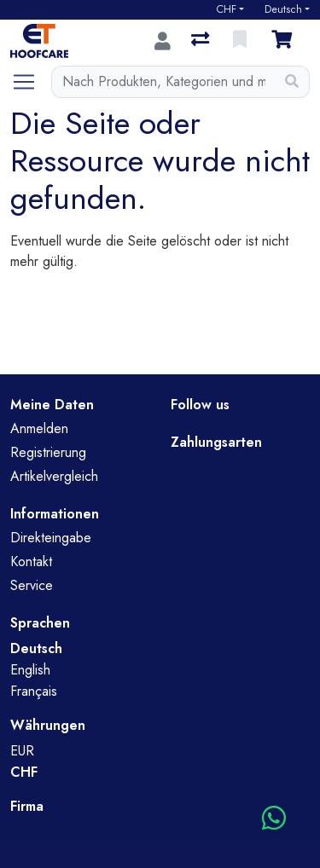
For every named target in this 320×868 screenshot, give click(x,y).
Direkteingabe (51, 538)
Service (32, 585)
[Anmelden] (163, 41)
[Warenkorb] (285, 41)
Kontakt (31, 561)
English (30, 670)
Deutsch (283, 9)
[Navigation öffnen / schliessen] (31, 82)
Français (34, 691)
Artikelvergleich (54, 476)
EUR (22, 751)
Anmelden (39, 428)
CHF (226, 9)
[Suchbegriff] (163, 82)
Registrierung (48, 452)
